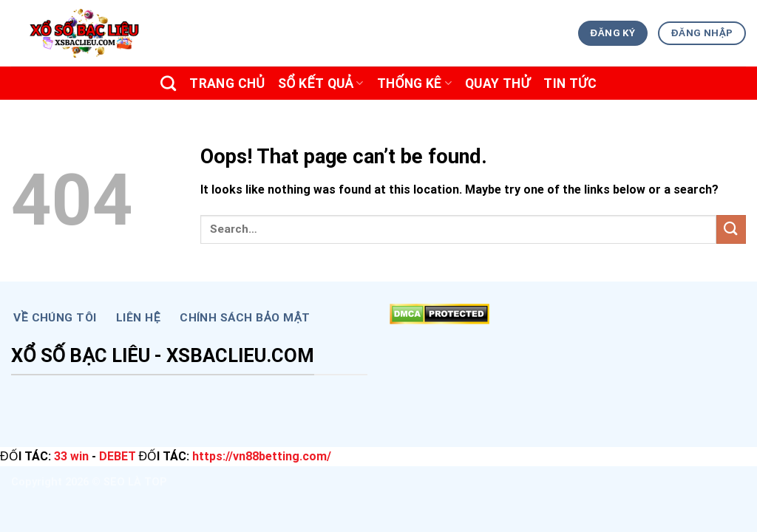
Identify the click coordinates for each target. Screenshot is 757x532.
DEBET (118, 456)
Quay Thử (498, 83)
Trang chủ (227, 83)
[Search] (168, 83)
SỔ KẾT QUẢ (321, 83)
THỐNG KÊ (414, 83)
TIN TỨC (570, 83)
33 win (71, 456)
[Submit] (731, 229)
